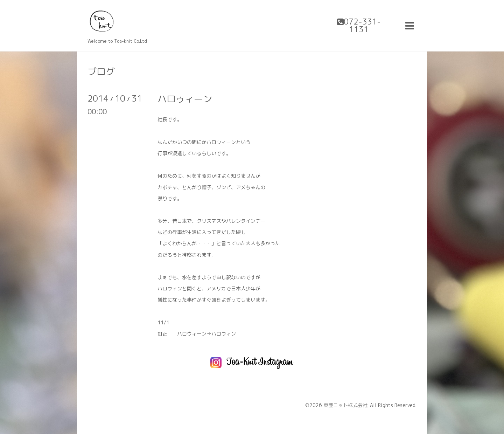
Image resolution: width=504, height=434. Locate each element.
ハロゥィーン (185, 99)
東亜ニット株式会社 (345, 405)
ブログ (101, 71)
